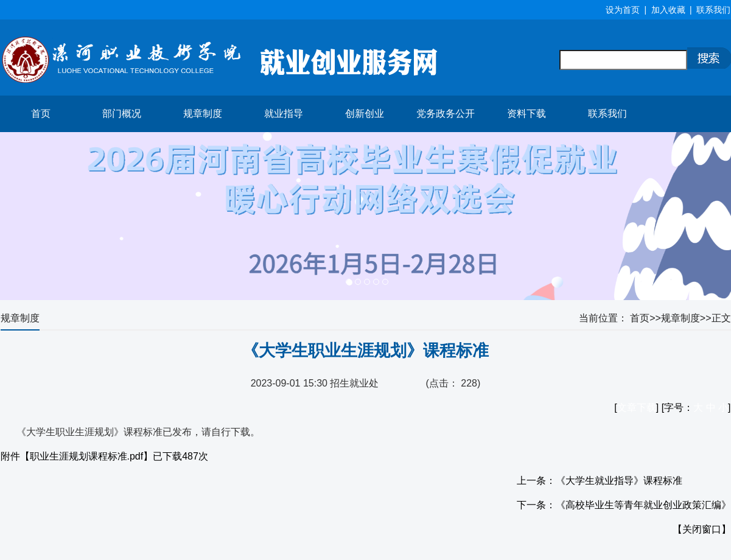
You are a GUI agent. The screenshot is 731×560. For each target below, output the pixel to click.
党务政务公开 (446, 114)
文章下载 (637, 408)
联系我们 (607, 114)
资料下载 (526, 114)
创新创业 (365, 114)
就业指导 (284, 114)
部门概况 (122, 114)
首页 (41, 114)
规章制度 (203, 114)
